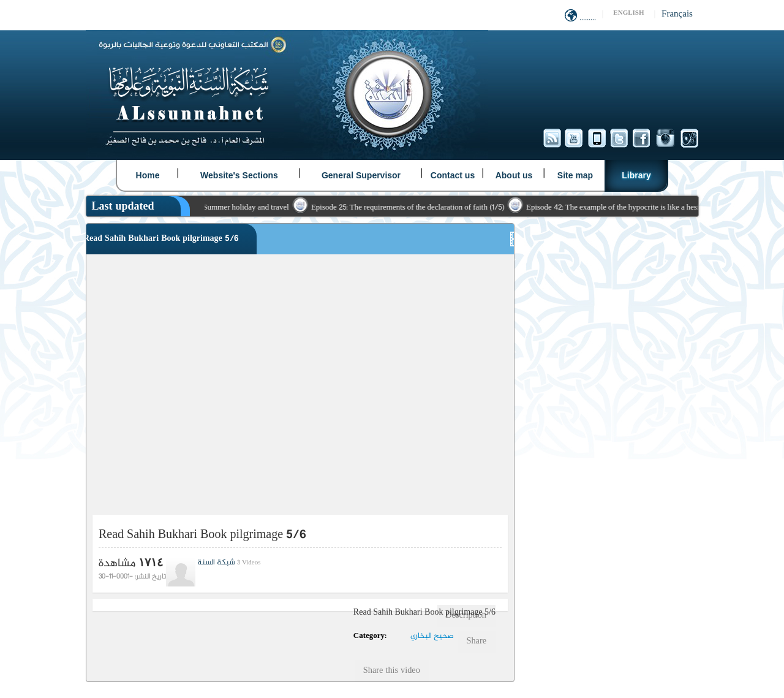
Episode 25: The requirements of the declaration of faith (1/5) (413, 208)
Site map (575, 175)
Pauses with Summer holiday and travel (232, 208)
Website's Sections (239, 175)
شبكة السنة (216, 563)
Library (636, 175)
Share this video (392, 671)
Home (148, 175)
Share (476, 642)
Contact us (453, 175)
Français (677, 14)
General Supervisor (361, 175)
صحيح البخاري (432, 636)
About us (514, 175)
